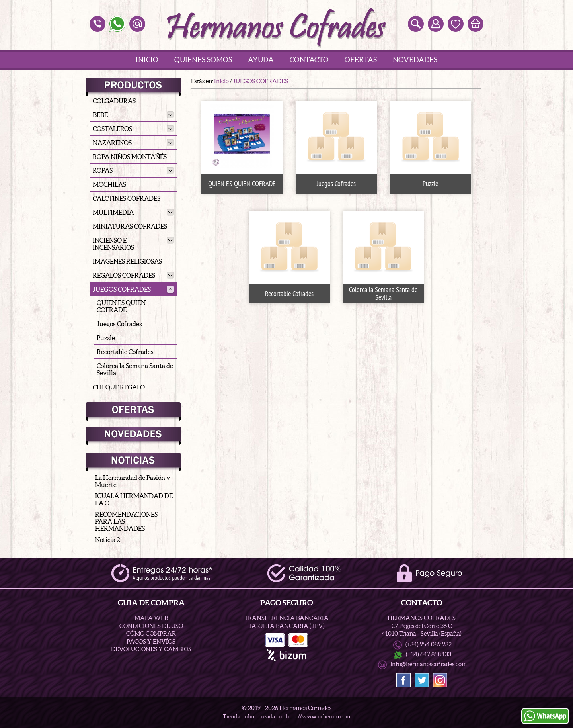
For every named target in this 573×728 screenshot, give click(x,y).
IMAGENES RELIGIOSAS (127, 261)
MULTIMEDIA (133, 212)
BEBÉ (133, 115)
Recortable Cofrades (125, 352)
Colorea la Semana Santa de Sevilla (135, 369)
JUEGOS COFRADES (133, 289)
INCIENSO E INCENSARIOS (133, 244)
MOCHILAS (109, 184)
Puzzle (106, 338)
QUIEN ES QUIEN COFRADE (121, 306)
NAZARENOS (133, 143)
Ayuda (261, 60)
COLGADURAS (114, 101)
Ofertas (361, 60)
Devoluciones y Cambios (151, 649)
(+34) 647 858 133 (429, 654)
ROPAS (133, 170)
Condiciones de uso (151, 626)
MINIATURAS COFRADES (130, 226)
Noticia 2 (108, 540)
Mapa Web (151, 618)
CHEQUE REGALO (119, 387)
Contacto (309, 60)
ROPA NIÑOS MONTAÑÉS (130, 157)
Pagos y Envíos (151, 641)
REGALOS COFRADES (133, 275)
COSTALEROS (133, 129)
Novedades (415, 60)
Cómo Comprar (151, 633)
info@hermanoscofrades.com (429, 664)
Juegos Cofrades (119, 324)
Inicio (147, 60)
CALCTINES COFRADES (127, 198)
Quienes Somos (203, 60)
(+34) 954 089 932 (429, 644)
